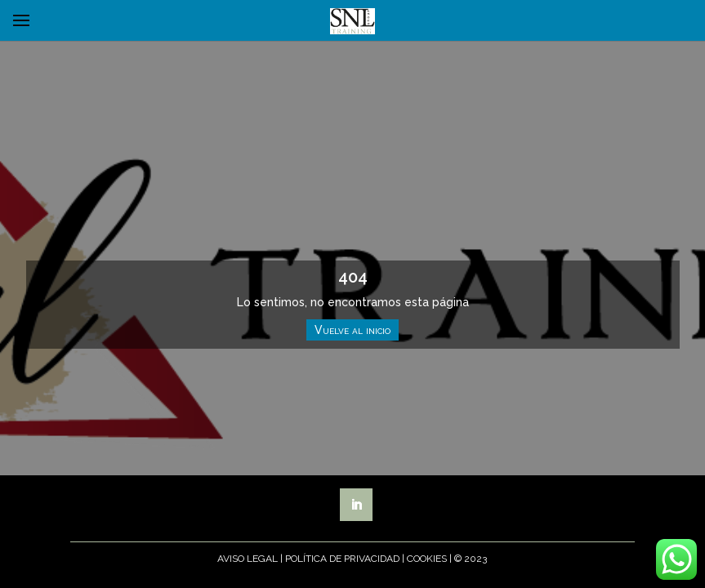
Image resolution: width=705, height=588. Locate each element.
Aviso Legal (248, 559)
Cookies (427, 559)
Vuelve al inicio (352, 330)
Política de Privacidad (342, 559)
